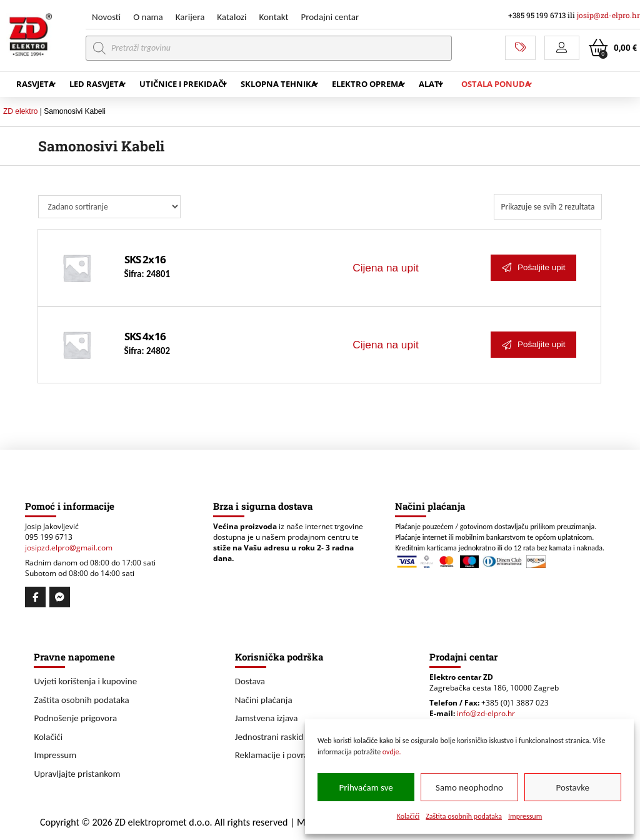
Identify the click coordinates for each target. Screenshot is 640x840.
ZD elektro (20, 111)
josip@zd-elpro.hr (608, 15)
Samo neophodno (469, 787)
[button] (562, 48)
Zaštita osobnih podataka (464, 816)
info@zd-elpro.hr (486, 713)
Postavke (573, 787)
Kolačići (408, 816)
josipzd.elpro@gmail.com (69, 548)
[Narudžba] (109, 207)
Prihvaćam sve (366, 787)
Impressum (525, 816)
